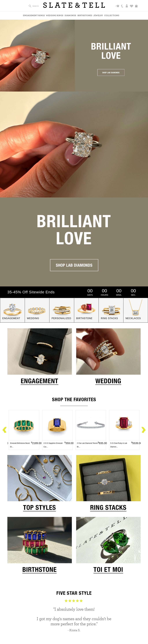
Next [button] (144, 430)
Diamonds (70, 16)
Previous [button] (4, 430)
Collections (112, 16)
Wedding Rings (55, 16)
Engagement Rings (34, 16)
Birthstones (85, 16)
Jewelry (98, 16)
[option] (24, 430)
